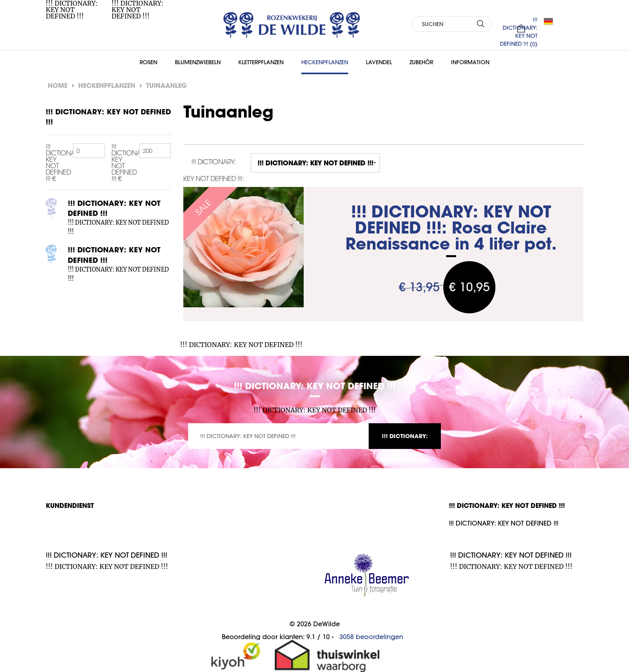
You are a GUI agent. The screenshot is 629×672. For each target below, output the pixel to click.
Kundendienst (70, 505)
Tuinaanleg (166, 85)
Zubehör (421, 62)
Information (470, 62)
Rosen (148, 62)
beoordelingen (371, 637)
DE (552, 21)
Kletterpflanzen (261, 62)
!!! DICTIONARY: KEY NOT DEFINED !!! (405, 441)
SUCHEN (481, 23)
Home (58, 85)
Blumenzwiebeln (198, 62)
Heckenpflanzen (325, 62)
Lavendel (379, 62)
